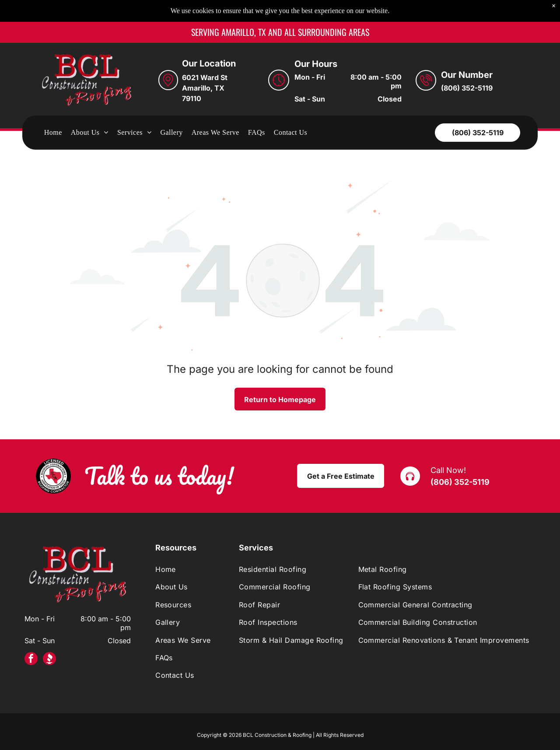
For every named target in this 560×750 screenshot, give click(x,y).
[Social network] (49, 638)
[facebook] (31, 638)
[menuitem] (53, 111)
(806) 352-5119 (460, 460)
